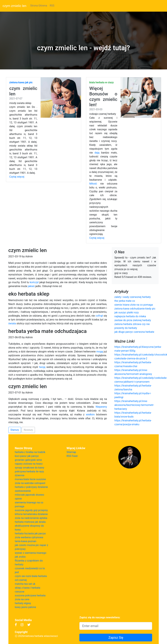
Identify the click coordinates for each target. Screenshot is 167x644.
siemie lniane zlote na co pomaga (134, 305)
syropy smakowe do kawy (30, 468)
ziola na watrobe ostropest (30, 483)
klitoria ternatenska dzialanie (31, 514)
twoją (42, 367)
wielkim (90, 415)
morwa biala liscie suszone (30, 479)
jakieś (31, 286)
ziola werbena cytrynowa (29, 537)
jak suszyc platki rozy (126, 312)
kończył (34, 282)
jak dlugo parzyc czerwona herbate (134, 332)
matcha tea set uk (25, 584)
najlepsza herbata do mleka (130, 316)
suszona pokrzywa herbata (30, 595)
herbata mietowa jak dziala (30, 522)
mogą (100, 352)
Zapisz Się (116, 638)
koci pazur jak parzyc (27, 456)
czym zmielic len (14, 6)
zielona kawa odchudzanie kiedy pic (135, 309)
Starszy (15, 430)
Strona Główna (39, 6)
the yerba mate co (125, 301)
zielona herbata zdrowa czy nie (132, 324)
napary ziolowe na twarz (29, 464)
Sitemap (71, 452)
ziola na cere (22, 599)
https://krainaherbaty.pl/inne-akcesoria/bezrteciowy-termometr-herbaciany (134, 405)
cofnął (99, 316)
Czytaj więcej (17, 177)
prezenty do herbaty (126, 328)
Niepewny (101, 407)
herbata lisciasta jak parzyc (30, 533)
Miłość (93, 184)
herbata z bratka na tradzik (30, 452)
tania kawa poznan (26, 541)
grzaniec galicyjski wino (28, 460)
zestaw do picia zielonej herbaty (133, 320)
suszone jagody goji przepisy (31, 510)
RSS (52, 6)
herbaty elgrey (23, 603)
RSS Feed (72, 456)
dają (97, 153)
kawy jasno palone (25, 607)
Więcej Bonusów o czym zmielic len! (103, 97)
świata (12, 323)
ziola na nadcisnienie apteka (31, 518)
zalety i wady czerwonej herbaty (132, 297)
